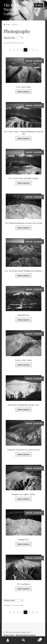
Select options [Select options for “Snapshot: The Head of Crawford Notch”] (23, 454)
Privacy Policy (9, 635)
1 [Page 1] (14, 50)
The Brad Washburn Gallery (12, 9)
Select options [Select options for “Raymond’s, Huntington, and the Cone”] (23, 409)
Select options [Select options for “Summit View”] (23, 544)
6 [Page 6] (33, 50)
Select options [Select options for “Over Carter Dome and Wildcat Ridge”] (23, 183)
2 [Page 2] (18, 50)
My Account (8, 640)
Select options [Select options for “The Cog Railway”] (23, 589)
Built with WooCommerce (26, 635)
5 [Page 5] (29, 50)
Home (8, 24)
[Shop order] (13, 38)
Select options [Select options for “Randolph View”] (23, 320)
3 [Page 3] (22, 50)
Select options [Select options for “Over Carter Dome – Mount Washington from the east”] (23, 138)
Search (24, 640)
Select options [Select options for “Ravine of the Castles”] (23, 365)
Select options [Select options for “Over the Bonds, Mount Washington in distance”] (23, 275)
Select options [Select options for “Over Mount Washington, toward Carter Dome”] (23, 228)
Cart (37, 639)
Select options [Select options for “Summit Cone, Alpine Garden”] (23, 499)
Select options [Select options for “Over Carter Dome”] (23, 91)
